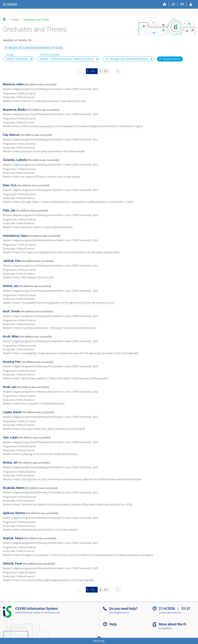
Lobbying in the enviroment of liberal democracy (49, 454)
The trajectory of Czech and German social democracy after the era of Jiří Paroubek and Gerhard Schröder (81, 479)
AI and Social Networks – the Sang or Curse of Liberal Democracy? (59, 328)
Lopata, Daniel (12, 412)
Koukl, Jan (10, 387)
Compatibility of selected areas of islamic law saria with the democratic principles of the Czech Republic (80, 353)
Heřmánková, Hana (15, 236)
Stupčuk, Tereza (13, 538)
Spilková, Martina (14, 513)
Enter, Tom (10, 185)
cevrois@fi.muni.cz (119, 613)
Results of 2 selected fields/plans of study (33, 48)
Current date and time (170, 613)
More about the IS (172, 624)
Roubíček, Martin (14, 488)
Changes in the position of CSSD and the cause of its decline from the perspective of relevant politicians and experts (87, 555)
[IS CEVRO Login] (191, 4)
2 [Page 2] (104, 71)
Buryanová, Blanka (15, 110)
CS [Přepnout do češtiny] (182, 4)
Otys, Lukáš (10, 437)
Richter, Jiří (10, 463)
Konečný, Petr (12, 362)
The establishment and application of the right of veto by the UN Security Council (68, 303)
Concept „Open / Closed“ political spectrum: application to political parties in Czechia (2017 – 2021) (77, 202)
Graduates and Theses (36, 20)
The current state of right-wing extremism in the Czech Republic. (58, 580)
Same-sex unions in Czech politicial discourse (47, 227)
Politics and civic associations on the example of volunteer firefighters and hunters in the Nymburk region (82, 126)
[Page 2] (118, 71)
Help (113, 624)
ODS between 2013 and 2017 (38, 277)
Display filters (169, 59)
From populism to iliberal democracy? (43, 403)
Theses (15, 20)
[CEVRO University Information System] (10, 4)
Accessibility (165, 628)
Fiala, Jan (9, 210)
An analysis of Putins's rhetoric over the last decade (51, 177)
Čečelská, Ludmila (15, 160)
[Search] (173, 4)
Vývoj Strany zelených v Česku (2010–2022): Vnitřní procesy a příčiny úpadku (65, 378)
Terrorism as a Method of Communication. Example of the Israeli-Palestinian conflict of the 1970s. (77, 504)
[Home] (165, 4)
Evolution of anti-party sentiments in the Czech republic (53, 151)
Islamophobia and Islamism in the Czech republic (49, 530)
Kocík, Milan (11, 337)
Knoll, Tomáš (11, 311)
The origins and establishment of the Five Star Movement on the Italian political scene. (71, 252)
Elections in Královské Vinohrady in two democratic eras (53, 101)
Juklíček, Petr (12, 261)
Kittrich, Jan (11, 286)
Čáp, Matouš (11, 135)
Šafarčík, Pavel (12, 564)
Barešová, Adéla (13, 84)
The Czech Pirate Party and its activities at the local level (53, 429)
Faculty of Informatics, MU (46, 613)
